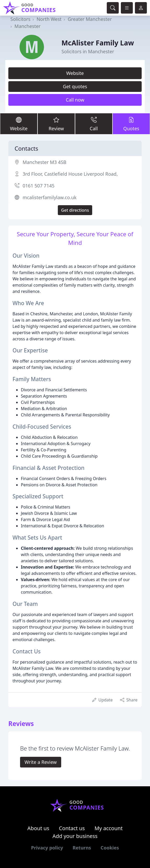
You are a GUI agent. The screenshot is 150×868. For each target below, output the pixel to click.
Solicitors (20, 19)
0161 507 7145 (39, 186)
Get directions (75, 210)
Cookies (110, 848)
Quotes (131, 123)
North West (49, 19)
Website (75, 73)
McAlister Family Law (98, 43)
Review (56, 123)
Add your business (75, 836)
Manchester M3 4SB (45, 162)
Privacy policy (47, 848)
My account (109, 828)
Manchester (28, 26)
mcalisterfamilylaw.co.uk (50, 197)
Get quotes (75, 86)
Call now (75, 100)
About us (38, 828)
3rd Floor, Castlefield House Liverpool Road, (70, 174)
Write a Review (40, 762)
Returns (82, 848)
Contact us (72, 828)
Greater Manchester (90, 19)
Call (94, 123)
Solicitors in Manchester (88, 51)
